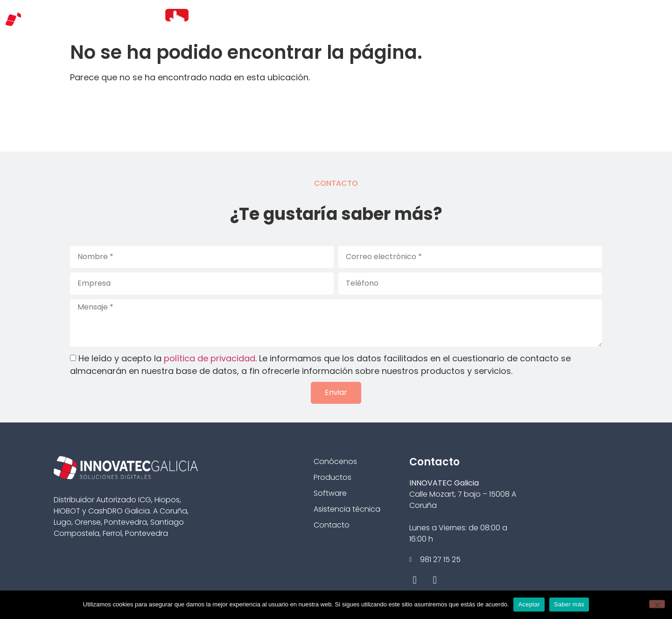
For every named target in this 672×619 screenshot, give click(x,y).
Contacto (638, 18)
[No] (657, 604)
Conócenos (339, 18)
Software (330, 493)
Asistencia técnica (347, 509)
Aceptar (529, 604)
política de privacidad (210, 358)
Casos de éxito (540, 18)
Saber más (569, 604)
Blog (594, 18)
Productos (332, 477)
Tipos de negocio (409, 18)
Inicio (290, 18)
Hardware (477, 18)
